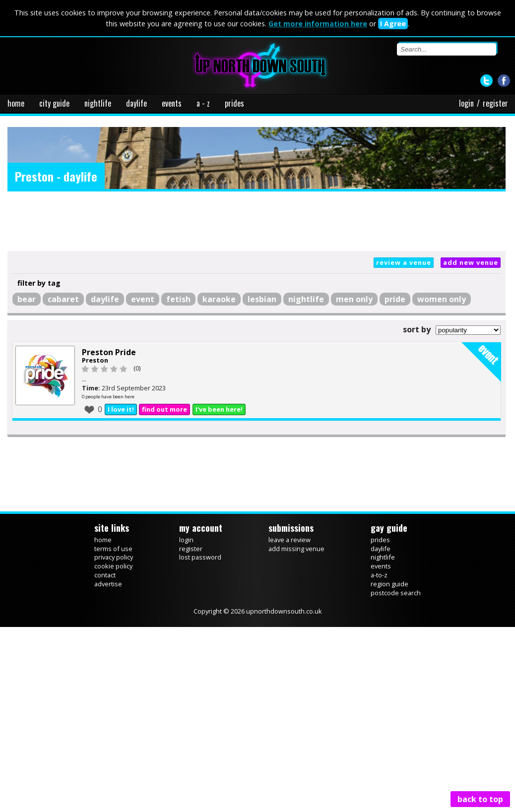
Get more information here (318, 24)
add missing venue (296, 549)
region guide (389, 584)
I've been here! (219, 409)
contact (105, 575)
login (466, 103)
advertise (108, 584)
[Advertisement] (257, 221)
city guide (54, 103)
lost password (200, 557)
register (495, 103)
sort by (417, 329)
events (172, 103)
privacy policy (114, 557)
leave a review (290, 540)
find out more (164, 409)
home (16, 103)
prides (234, 103)
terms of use (113, 549)
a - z (203, 103)
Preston (95, 360)
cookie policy (113, 566)
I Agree (393, 24)
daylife (136, 103)
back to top (480, 799)
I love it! (121, 409)
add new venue (471, 262)
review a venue (404, 262)
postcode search (396, 593)
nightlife (98, 103)
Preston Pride (109, 352)
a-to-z (379, 575)
